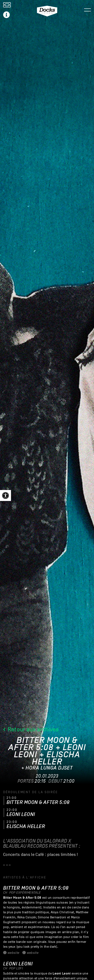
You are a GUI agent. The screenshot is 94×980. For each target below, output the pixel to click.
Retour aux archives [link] (31, 729)
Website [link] (11, 953)
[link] (5, 495)
